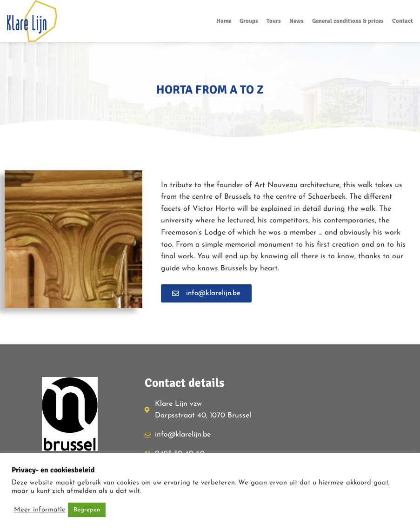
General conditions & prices (348, 21)
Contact (403, 21)
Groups (249, 21)
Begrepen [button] (87, 510)
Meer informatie (40, 510)
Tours (274, 21)
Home (224, 21)
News (297, 21)
